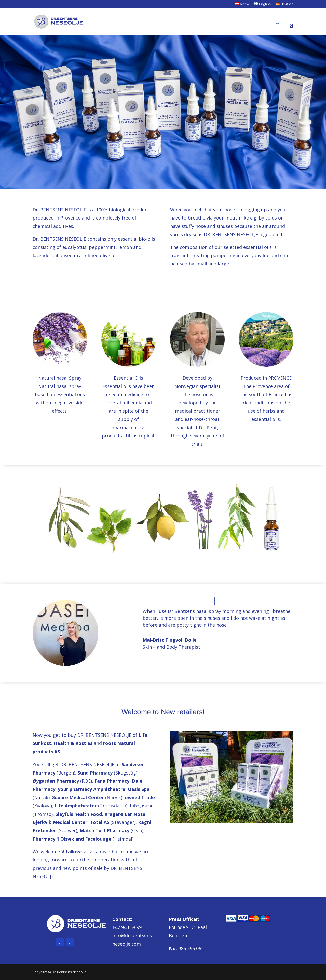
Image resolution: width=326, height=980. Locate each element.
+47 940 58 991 (128, 927)
